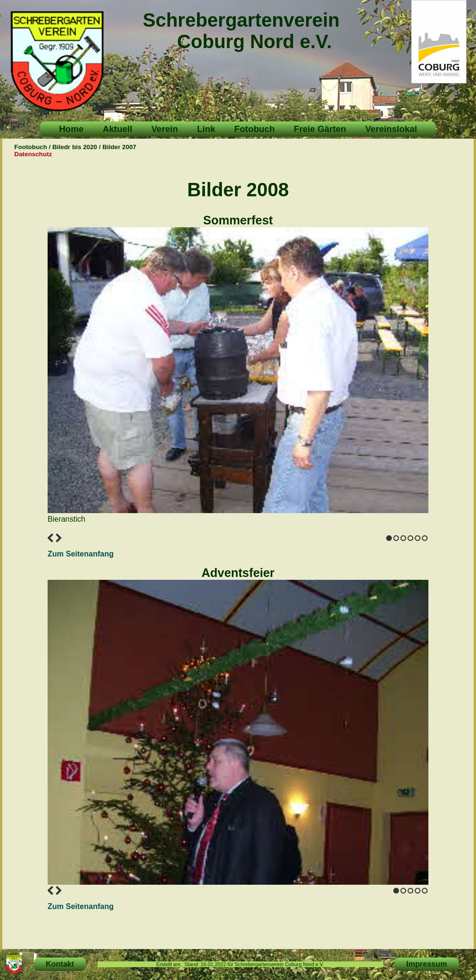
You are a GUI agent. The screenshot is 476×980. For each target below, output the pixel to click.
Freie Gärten (320, 129)
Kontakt (60, 964)
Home (71, 129)
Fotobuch (254, 129)
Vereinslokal (391, 129)
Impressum (427, 964)
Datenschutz (33, 154)
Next (59, 538)
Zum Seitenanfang (81, 554)
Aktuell (118, 129)
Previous (50, 538)
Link (206, 129)
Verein (165, 129)
